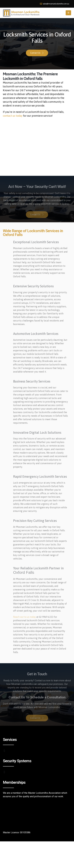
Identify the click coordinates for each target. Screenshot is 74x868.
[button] (68, 13)
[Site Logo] (21, 13)
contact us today (11, 116)
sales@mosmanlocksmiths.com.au (55, 4)
